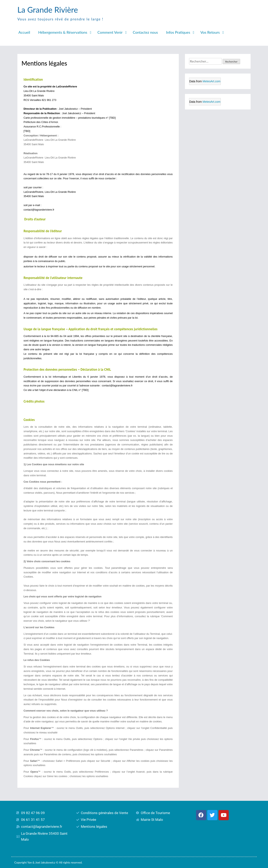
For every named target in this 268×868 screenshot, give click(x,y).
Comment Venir (110, 32)
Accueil (24, 32)
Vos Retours (210, 32)
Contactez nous (145, 32)
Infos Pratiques (178, 32)
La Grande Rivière (48, 10)
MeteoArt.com (211, 81)
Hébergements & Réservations (63, 32)
